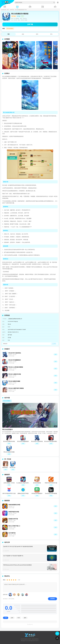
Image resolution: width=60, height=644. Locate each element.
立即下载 (30, 24)
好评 (12, 618)
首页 (8, 10)
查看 (56, 506)
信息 (23, 34)
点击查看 (54, 344)
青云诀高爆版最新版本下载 (21, 10)
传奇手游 (12, 10)
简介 (9, 34)
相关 (37, 34)
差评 (25, 618)
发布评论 (52, 599)
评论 (51, 34)
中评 (19, 618)
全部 (6, 618)
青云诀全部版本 (10, 29)
